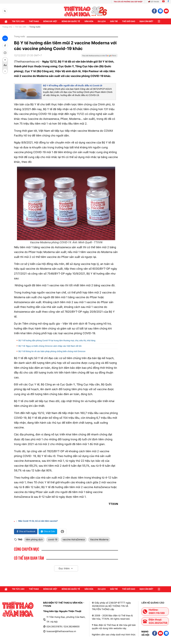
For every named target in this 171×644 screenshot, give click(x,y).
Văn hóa (89, 21)
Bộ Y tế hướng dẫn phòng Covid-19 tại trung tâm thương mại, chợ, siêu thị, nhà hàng (57, 341)
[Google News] (99, 57)
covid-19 (53, 539)
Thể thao (34, 21)
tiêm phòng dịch (34, 539)
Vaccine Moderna (99, 539)
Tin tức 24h (18, 21)
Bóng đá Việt (50, 21)
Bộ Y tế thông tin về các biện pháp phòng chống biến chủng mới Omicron (52, 351)
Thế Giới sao (129, 21)
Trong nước (35, 27)
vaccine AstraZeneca (74, 539)
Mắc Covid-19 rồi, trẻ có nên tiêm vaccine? (38, 521)
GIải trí (114, 21)
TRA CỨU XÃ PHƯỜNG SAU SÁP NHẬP (128, 2)
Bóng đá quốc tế (71, 21)
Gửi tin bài (153, 2)
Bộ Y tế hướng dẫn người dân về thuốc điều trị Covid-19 (73, 86)
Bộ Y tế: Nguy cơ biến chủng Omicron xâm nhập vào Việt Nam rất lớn (50, 346)
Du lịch (102, 21)
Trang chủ (7, 27)
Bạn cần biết (146, 21)
